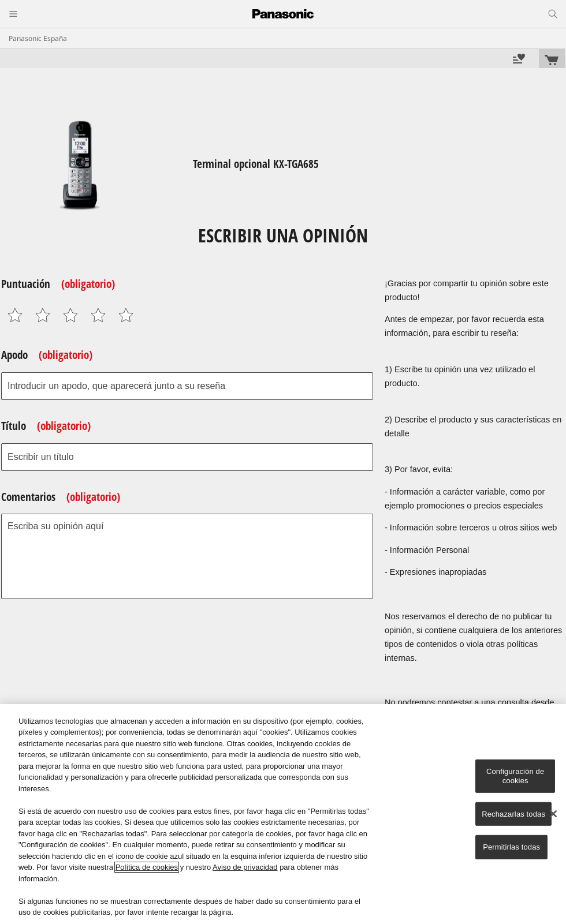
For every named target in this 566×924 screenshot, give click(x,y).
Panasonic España (38, 38)
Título (46, 426)
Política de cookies (147, 867)
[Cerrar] (553, 814)
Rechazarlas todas (513, 813)
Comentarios (61, 497)
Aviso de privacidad (245, 867)
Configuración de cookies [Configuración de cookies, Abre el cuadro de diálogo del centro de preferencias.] (515, 776)
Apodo (47, 355)
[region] (283, 814)
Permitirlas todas (511, 847)
